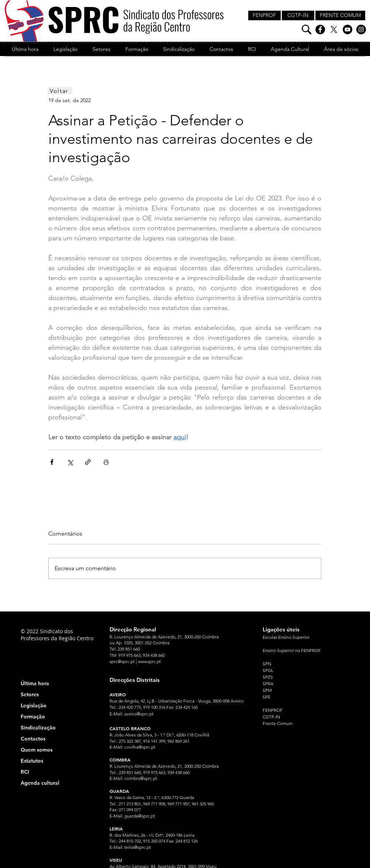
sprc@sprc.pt (122, 661)
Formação (33, 717)
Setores (30, 694)
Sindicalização (38, 728)
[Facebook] (320, 29)
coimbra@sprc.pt (141, 778)
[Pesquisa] (307, 29)
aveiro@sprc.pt (139, 714)
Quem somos (37, 750)
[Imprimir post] (106, 462)
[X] (334, 29)
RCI (25, 772)
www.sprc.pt (149, 661)
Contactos (33, 739)
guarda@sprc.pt (140, 816)
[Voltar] (60, 91)
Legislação (34, 705)
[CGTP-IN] (298, 15)
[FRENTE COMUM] (340, 15)
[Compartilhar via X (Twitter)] (70, 462)
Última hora (35, 683)
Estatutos (32, 761)
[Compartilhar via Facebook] (52, 462)
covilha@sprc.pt (140, 747)
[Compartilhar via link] (88, 462)
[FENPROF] (264, 15)
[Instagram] (361, 29)
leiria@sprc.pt (138, 847)
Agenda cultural (40, 783)
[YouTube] (347, 29)
